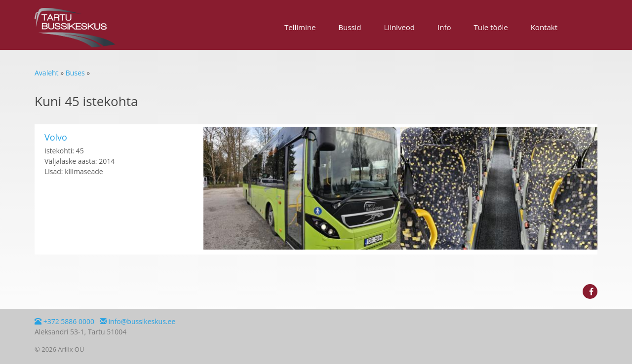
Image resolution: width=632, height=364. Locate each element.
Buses (75, 73)
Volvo (56, 137)
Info (444, 27)
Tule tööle (491, 27)
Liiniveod (400, 27)
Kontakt (544, 27)
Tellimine (300, 27)
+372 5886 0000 (64, 321)
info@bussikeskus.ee (138, 321)
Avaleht (47, 73)
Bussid (350, 27)
